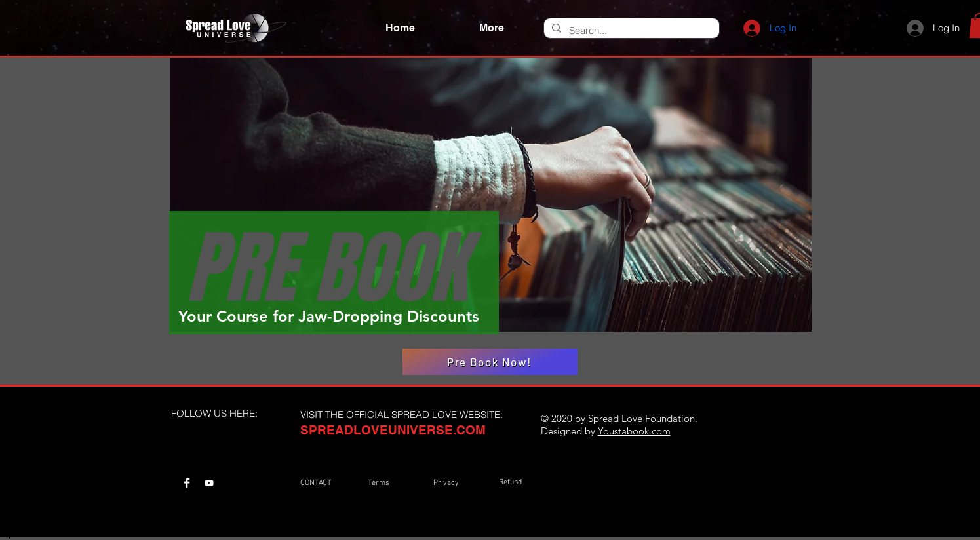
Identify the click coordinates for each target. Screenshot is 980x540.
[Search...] (630, 30)
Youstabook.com (634, 431)
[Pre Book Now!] (490, 362)
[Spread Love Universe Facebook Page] (187, 483)
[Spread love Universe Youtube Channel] (209, 483)
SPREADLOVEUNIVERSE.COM (393, 430)
